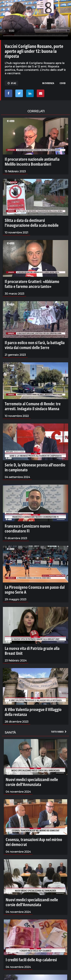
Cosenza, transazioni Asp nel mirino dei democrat (34, 842)
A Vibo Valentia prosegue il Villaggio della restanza (33, 712)
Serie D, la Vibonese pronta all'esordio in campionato (35, 467)
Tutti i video (59, 732)
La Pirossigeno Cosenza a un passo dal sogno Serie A (35, 589)
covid (63, 83)
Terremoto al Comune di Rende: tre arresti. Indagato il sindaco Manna (33, 406)
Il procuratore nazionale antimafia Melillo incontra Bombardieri (32, 161)
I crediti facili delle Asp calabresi (31, 960)
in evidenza (48, 83)
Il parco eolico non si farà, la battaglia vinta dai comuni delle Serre (35, 345)
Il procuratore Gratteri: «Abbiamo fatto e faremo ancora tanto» (32, 284)
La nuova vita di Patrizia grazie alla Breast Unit (32, 651)
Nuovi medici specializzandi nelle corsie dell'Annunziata (32, 782)
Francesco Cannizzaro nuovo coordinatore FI (27, 528)
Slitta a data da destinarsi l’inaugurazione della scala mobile (32, 223)
